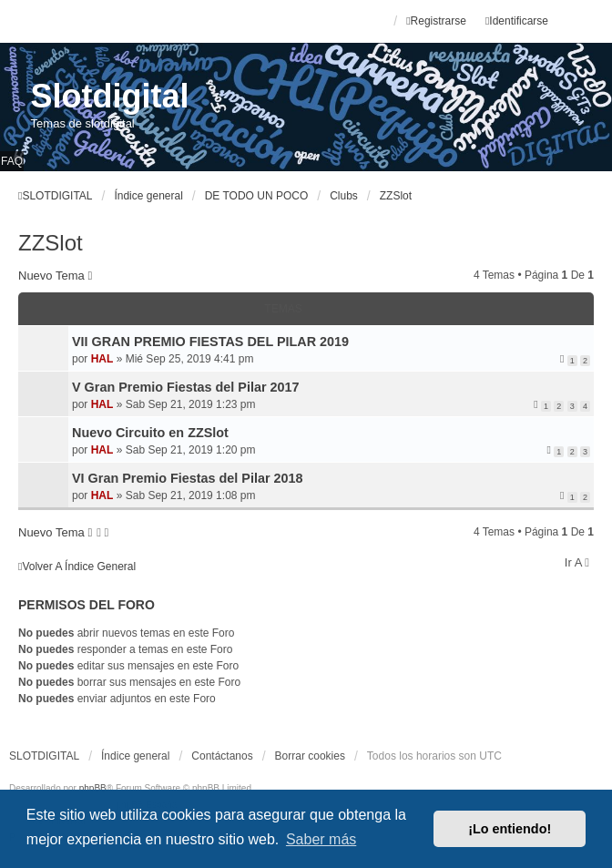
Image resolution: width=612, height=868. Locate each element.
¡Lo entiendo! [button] (510, 829)
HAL (102, 359)
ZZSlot (51, 243)
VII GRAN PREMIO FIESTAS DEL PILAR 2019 (210, 342)
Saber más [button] (321, 839)
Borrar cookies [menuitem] (310, 756)
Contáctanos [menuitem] (222, 756)
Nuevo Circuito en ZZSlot (150, 433)
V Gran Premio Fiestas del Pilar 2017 (186, 387)
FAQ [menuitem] (12, 161)
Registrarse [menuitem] (436, 21)
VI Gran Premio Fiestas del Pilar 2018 (188, 478)
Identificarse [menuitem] (517, 21)
